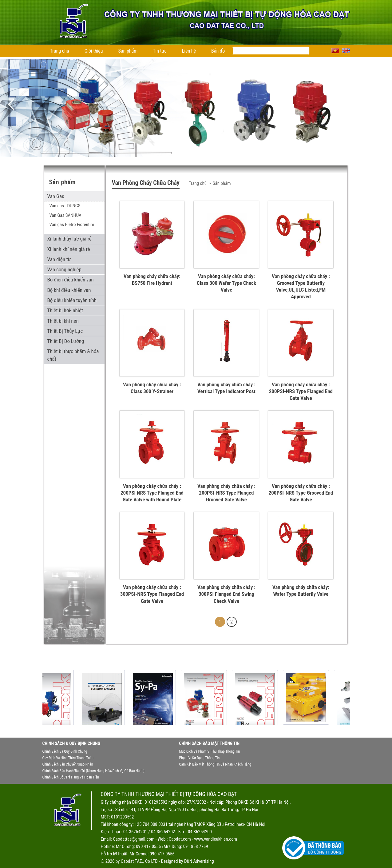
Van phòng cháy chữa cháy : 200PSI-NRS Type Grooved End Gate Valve (301, 493)
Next (381, 104)
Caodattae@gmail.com (134, 839)
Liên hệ (189, 51)
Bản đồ (218, 51)
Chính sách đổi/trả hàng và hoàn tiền (71, 777)
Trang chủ (60, 51)
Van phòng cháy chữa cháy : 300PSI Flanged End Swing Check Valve (226, 594)
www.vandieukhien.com (216, 839)
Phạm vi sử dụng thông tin (200, 758)
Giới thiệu (94, 51)
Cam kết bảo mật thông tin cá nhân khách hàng (215, 764)
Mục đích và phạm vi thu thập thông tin (210, 751)
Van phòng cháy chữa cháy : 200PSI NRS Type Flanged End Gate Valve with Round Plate (152, 493)
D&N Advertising (199, 861)
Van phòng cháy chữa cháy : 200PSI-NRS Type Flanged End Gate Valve (301, 391)
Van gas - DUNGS (65, 206)
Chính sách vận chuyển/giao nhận (68, 764)
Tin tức (160, 51)
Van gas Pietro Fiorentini (72, 225)
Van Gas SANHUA (65, 215)
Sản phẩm (128, 51)
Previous (11, 104)
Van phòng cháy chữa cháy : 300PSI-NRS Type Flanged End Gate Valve (152, 594)
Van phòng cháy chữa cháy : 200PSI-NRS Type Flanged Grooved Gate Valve (226, 493)
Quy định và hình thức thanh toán (68, 758)
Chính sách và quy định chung (65, 751)
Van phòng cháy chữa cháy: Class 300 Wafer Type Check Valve (226, 283)
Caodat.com (180, 839)
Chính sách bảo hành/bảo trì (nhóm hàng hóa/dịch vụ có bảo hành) (93, 771)
